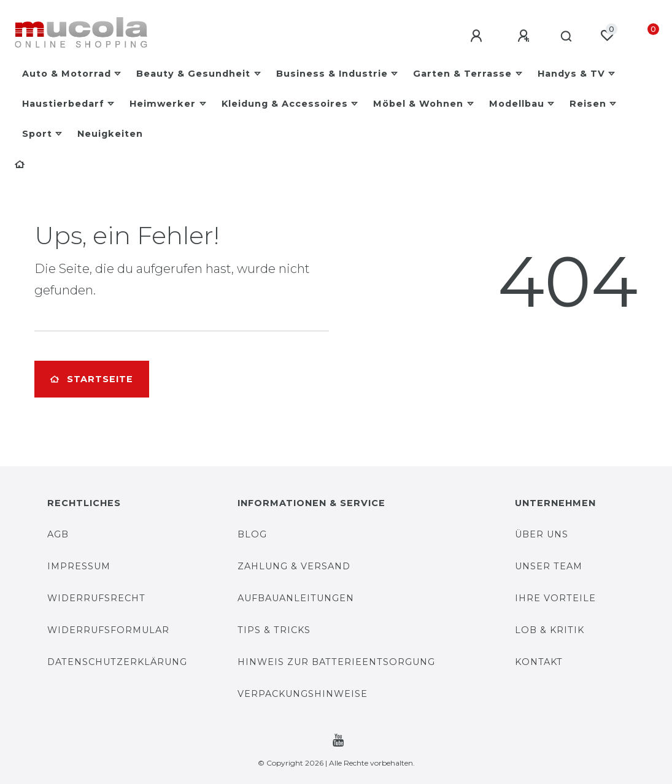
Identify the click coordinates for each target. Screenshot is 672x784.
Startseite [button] (92, 379)
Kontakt (539, 662)
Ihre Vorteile (555, 598)
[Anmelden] (474, 36)
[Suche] (565, 37)
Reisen (588, 104)
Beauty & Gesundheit (193, 74)
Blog (252, 534)
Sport (37, 134)
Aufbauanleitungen (296, 598)
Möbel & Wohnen (418, 104)
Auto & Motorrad (67, 74)
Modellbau (517, 104)
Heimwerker (163, 104)
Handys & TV (571, 74)
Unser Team (549, 566)
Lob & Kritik (550, 630)
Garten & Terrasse (462, 74)
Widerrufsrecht (96, 598)
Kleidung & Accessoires (285, 104)
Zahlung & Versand (294, 566)
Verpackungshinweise (303, 694)
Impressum (79, 566)
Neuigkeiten (110, 134)
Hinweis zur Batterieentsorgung (336, 662)
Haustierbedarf (63, 104)
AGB (58, 534)
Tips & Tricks (274, 630)
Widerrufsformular (108, 630)
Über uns (542, 534)
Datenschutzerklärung (117, 662)
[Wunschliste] (607, 36)
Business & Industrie (332, 74)
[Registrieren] (521, 36)
